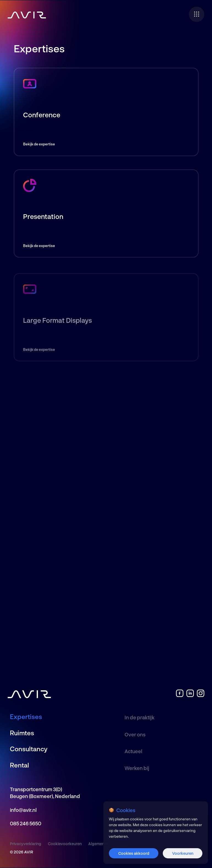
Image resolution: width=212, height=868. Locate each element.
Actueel (133, 751)
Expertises (26, 717)
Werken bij (137, 768)
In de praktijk (140, 717)
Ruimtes (22, 733)
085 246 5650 (26, 823)
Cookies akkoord (134, 853)
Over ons (135, 734)
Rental (20, 765)
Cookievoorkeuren (65, 844)
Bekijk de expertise (39, 144)
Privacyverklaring (26, 844)
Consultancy (29, 749)
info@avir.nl (23, 810)
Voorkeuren (183, 853)
